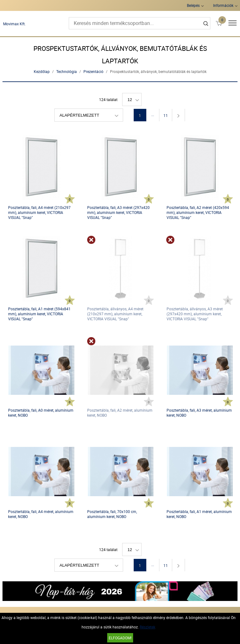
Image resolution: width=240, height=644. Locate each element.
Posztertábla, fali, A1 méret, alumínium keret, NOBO (199, 514)
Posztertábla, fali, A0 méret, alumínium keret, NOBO (41, 413)
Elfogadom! (120, 638)
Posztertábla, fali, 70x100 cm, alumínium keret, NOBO (112, 514)
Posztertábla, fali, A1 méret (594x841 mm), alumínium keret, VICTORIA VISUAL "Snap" (39, 314)
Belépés (193, 5)
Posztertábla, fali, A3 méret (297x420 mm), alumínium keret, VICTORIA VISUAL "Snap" (118, 212)
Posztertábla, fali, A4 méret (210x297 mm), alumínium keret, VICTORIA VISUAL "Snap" (39, 212)
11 (166, 115)
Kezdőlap (42, 71)
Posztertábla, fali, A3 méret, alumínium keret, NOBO (199, 413)
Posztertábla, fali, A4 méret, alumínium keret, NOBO (41, 514)
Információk (223, 5)
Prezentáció (93, 71)
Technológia (67, 71)
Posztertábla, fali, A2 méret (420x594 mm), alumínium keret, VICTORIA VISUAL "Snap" (198, 212)
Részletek (147, 627)
